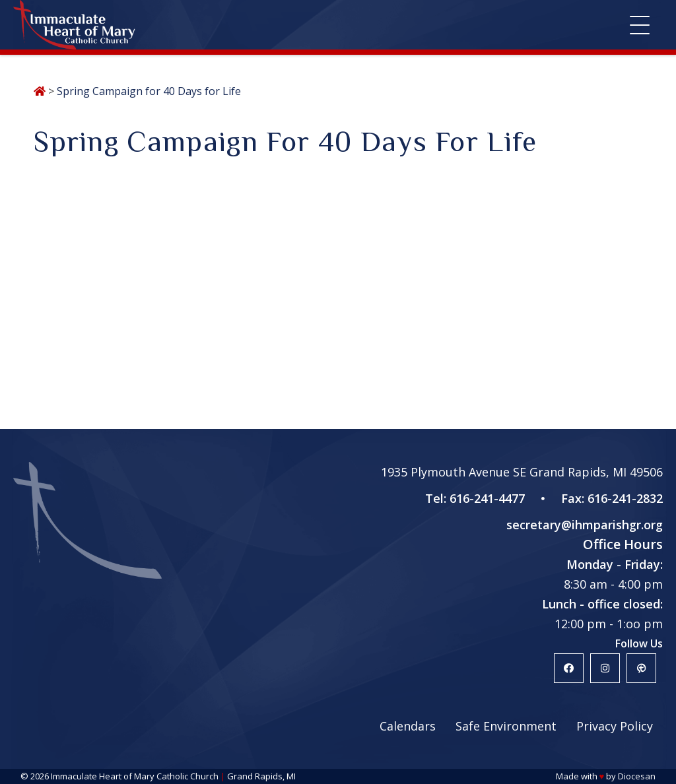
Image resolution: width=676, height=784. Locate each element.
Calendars (408, 726)
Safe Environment (506, 726)
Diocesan (637, 776)
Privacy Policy (615, 726)
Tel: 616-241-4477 (475, 498)
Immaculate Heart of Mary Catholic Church (135, 776)
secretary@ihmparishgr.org (585, 525)
